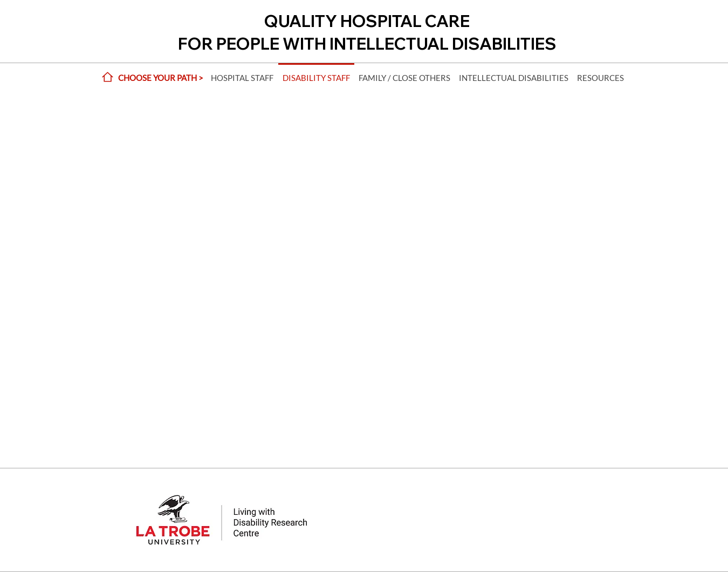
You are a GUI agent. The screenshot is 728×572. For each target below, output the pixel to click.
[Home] (107, 77)
